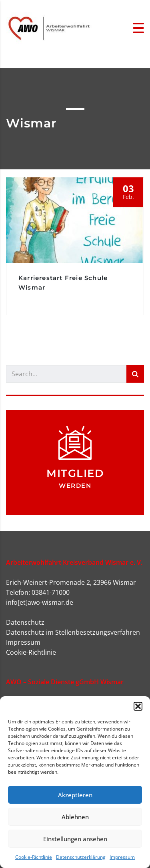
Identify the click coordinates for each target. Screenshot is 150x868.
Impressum (122, 857)
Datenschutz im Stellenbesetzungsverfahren (73, 632)
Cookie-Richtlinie (34, 857)
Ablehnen (75, 817)
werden (75, 486)
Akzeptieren (75, 795)
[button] (138, 706)
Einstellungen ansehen (75, 839)
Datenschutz (25, 622)
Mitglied (75, 473)
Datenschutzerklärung (81, 857)
